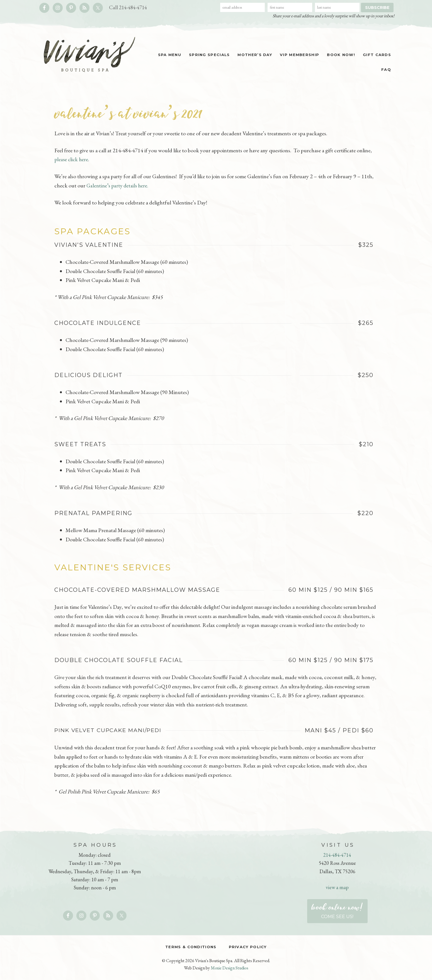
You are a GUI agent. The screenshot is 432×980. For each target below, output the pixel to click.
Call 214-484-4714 (129, 7)
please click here (72, 159)
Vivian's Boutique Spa (86, 54)
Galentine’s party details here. (119, 185)
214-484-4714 (337, 855)
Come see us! (337, 910)
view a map (337, 887)
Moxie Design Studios (230, 968)
